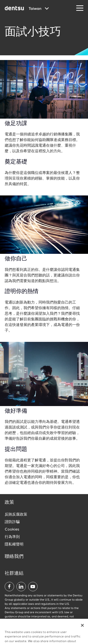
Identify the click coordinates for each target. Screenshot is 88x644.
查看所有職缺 (63, 633)
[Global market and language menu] (39, 9)
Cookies (12, 530)
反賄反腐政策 (16, 515)
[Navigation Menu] (80, 8)
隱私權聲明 (14, 545)
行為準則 (12, 537)
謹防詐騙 (12, 522)
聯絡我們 (14, 557)
